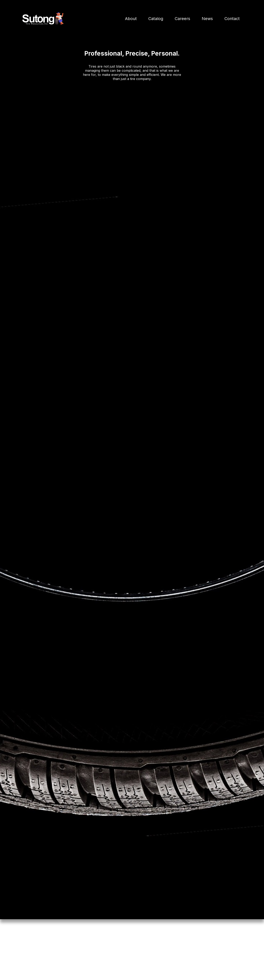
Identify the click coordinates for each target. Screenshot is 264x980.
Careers (182, 19)
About (131, 19)
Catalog (156, 19)
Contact (232, 19)
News (207, 19)
